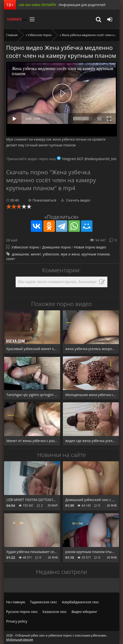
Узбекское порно (40, 35)
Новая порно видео (90, 247)
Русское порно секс (22, 612)
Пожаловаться (42, 200)
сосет (11, 259)
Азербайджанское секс (80, 602)
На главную (16, 602)
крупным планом (95, 254)
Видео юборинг (84, 612)
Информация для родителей (82, 5)
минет (36, 254)
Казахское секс (55, 612)
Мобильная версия (20, 640)
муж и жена (70, 254)
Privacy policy (17, 621)
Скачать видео (76, 200)
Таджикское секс (44, 602)
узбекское (51, 254)
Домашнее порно (57, 247)
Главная (12, 35)
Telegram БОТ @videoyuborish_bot (87, 159)
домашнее (20, 254)
